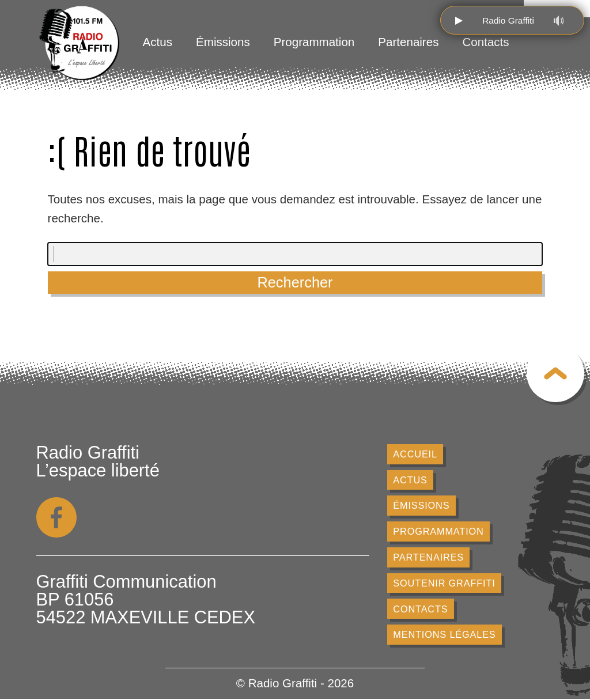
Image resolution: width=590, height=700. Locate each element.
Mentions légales (445, 635)
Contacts (486, 42)
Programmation (314, 42)
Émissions (223, 42)
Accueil (415, 454)
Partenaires (408, 42)
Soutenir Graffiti (444, 584)
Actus (158, 42)
